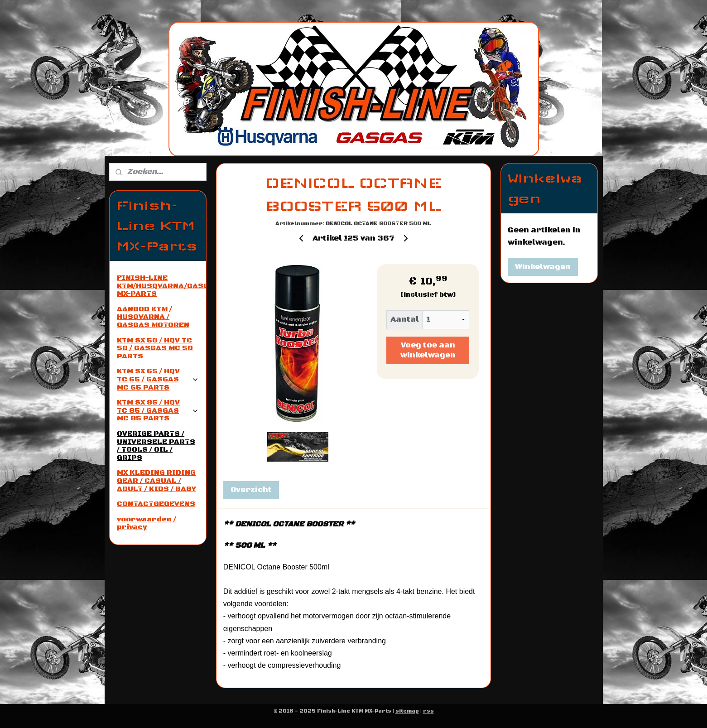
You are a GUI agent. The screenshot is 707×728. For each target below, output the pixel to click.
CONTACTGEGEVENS (156, 504)
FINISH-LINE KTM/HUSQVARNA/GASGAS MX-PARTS (161, 286)
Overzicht (251, 490)
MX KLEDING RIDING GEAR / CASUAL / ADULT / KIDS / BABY (156, 480)
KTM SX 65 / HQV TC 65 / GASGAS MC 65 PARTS (158, 379)
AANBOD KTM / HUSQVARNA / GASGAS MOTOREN (153, 317)
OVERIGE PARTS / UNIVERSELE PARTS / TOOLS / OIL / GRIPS (156, 446)
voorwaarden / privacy (147, 523)
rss (428, 711)
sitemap (407, 711)
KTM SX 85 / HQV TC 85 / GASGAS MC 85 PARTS (158, 410)
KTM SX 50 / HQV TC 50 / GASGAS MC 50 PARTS (155, 348)
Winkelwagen (543, 267)
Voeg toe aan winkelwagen (428, 350)
